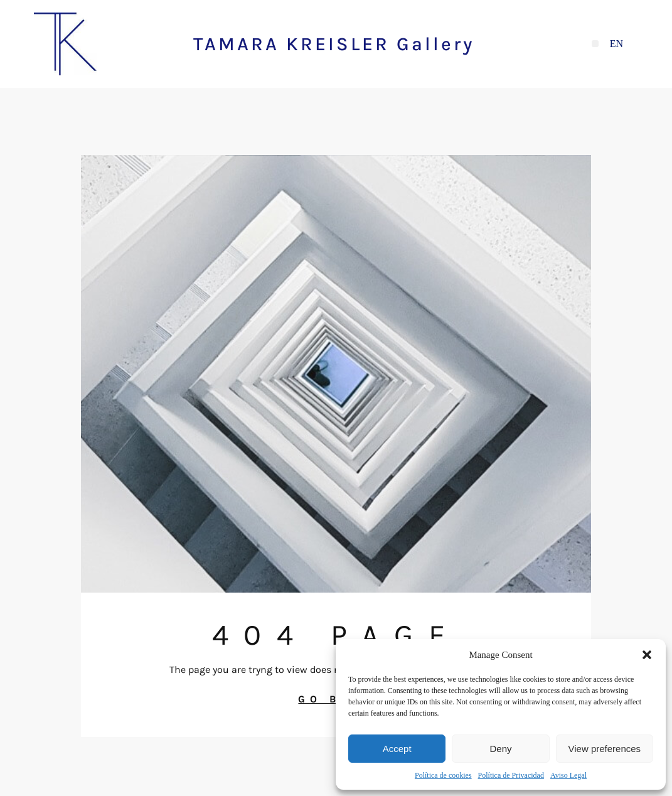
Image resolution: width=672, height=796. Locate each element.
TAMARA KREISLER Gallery (334, 44)
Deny (500, 749)
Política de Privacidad (511, 775)
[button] (647, 655)
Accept (397, 749)
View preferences (605, 749)
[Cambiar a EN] (616, 44)
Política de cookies (443, 775)
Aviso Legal (568, 775)
